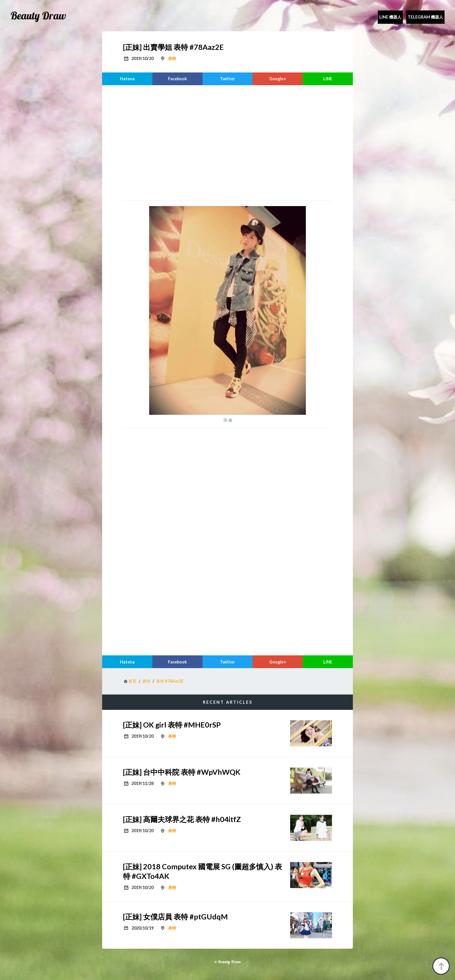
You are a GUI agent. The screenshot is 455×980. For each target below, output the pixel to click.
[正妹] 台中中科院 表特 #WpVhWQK (182, 772)
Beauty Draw (38, 16)
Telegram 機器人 (425, 17)
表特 (172, 58)
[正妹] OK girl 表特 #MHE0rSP (172, 725)
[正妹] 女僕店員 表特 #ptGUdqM (175, 917)
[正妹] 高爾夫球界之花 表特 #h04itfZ (182, 819)
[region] (228, 142)
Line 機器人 (390, 17)
